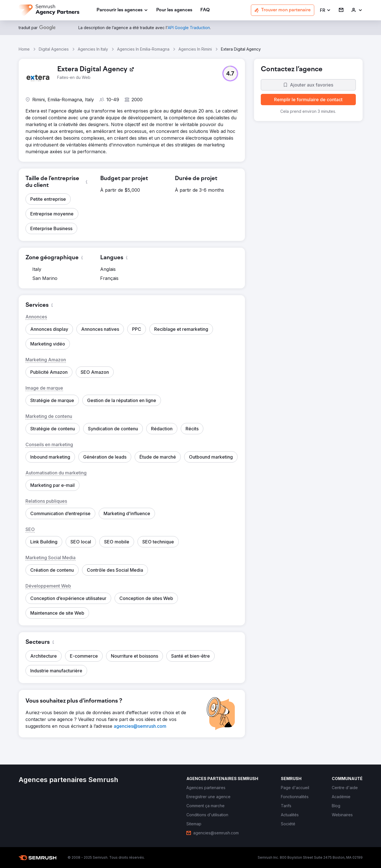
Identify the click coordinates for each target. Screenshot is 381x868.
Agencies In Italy (93, 49)
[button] (325, 10)
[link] (174, 10)
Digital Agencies (54, 49)
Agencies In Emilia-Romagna (143, 49)
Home (24, 49)
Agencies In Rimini (195, 49)
